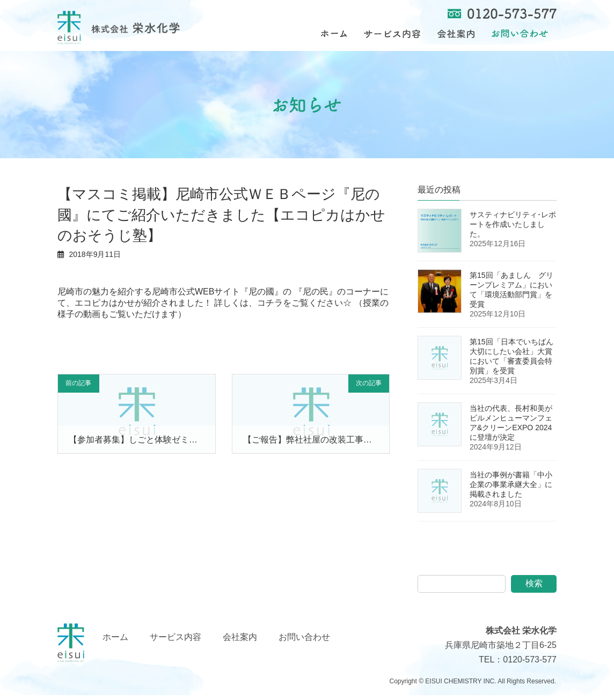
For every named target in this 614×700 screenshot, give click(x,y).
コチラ (270, 308)
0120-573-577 (530, 665)
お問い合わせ (304, 642)
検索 (534, 589)
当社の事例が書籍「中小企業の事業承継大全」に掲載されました (511, 490)
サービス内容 (176, 642)
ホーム (115, 642)
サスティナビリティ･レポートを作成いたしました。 (513, 230)
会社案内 (240, 642)
